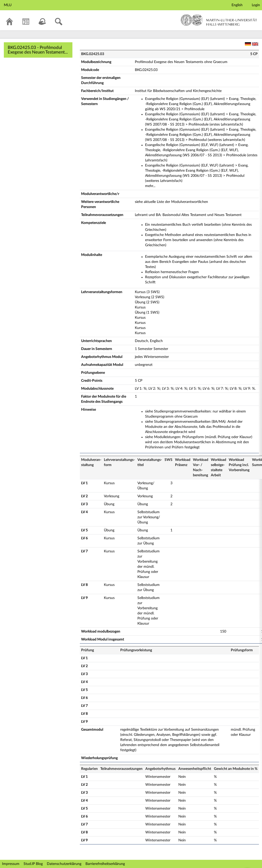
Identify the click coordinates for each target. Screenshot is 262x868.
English (237, 5)
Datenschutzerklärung (64, 864)
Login (256, 5)
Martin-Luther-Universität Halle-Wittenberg (219, 20)
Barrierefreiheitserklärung (105, 864)
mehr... (150, 186)
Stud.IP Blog (33, 864)
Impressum (11, 864)
